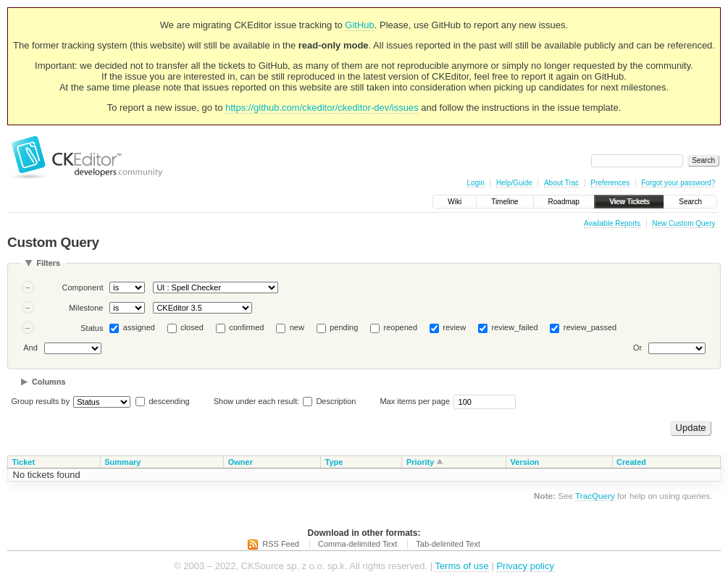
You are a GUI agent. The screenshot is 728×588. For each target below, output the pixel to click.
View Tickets (629, 202)
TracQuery (595, 496)
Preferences (610, 183)
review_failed (514, 327)
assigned (139, 327)
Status (92, 328)
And (30, 348)
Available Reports (612, 223)
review (454, 327)
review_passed (590, 327)
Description (329, 401)
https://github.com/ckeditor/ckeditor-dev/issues (322, 108)
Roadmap (564, 202)
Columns (49, 382)
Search (690, 202)
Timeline (505, 202)
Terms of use (461, 566)
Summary (122, 462)
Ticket (24, 462)
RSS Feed (281, 544)
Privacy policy (525, 566)
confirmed (246, 327)
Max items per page (415, 401)
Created (631, 462)
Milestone (86, 308)
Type (334, 462)
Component (83, 287)
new (297, 327)
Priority (421, 462)
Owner (240, 462)
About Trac (561, 183)
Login (475, 183)
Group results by (41, 401)
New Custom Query (683, 223)
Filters (48, 263)
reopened (401, 327)
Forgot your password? (678, 183)
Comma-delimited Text (357, 544)
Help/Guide (514, 183)
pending (344, 327)
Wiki (455, 202)
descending (169, 401)
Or (637, 348)
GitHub (359, 25)
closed (192, 327)
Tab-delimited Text (448, 544)
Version (525, 462)
